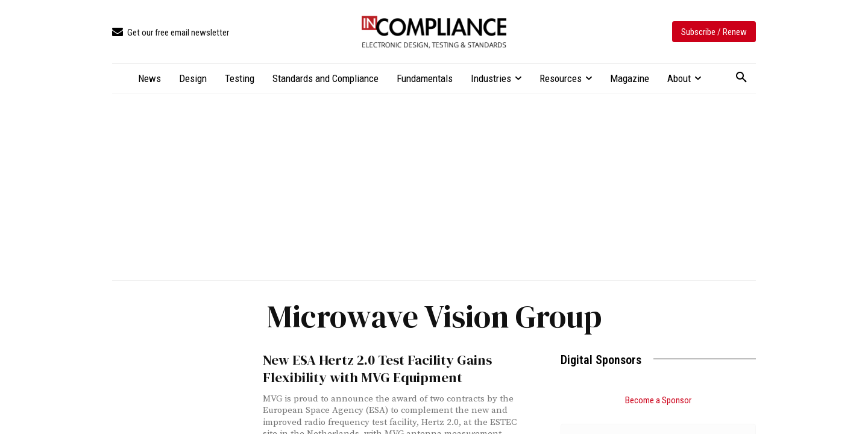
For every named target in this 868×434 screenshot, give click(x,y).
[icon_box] (171, 33)
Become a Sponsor (658, 400)
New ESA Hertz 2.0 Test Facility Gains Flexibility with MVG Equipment (369, 368)
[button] (741, 78)
